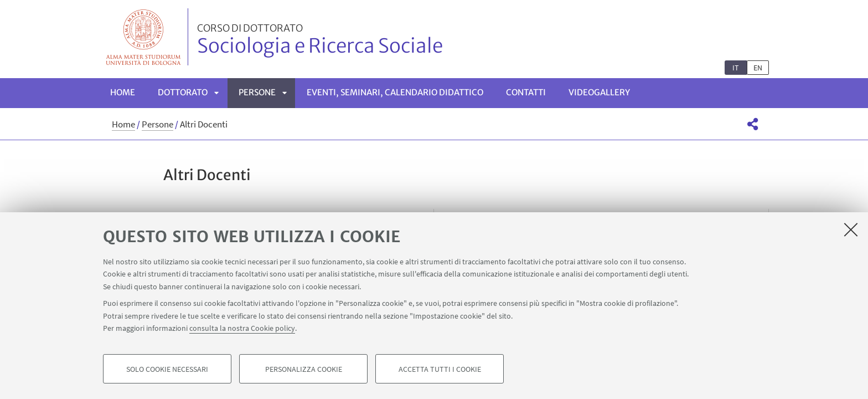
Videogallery (599, 92)
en (758, 68)
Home (123, 92)
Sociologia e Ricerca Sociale (320, 40)
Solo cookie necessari (167, 369)
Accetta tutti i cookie (440, 369)
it (736, 68)
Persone (257, 92)
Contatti (526, 92)
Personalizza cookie (304, 369)
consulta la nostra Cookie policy (242, 328)
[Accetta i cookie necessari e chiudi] (851, 229)
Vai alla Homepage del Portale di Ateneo (144, 37)
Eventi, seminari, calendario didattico (395, 92)
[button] (753, 124)
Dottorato (183, 92)
